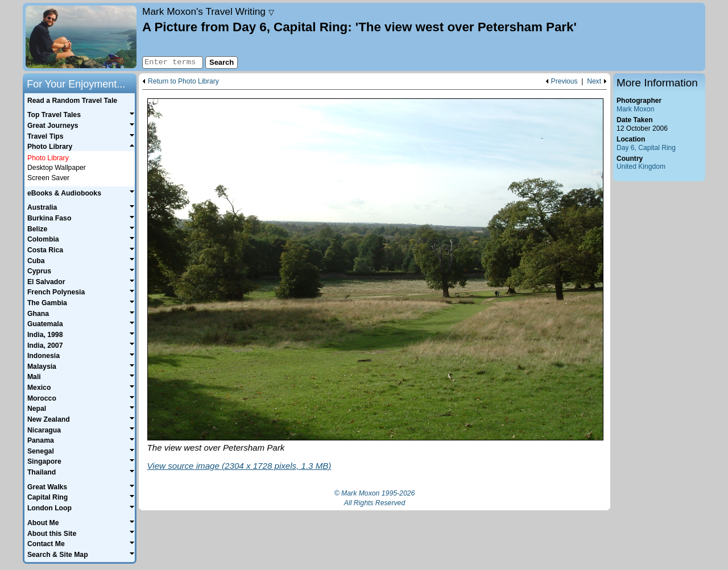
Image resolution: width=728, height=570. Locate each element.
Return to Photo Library (183, 82)
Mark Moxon (635, 109)
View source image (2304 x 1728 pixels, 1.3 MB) (239, 466)
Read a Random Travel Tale (72, 101)
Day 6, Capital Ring (646, 148)
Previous (564, 82)
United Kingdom (641, 167)
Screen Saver (48, 178)
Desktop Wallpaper (57, 168)
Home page (81, 37)
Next (594, 82)
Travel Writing (208, 11)
